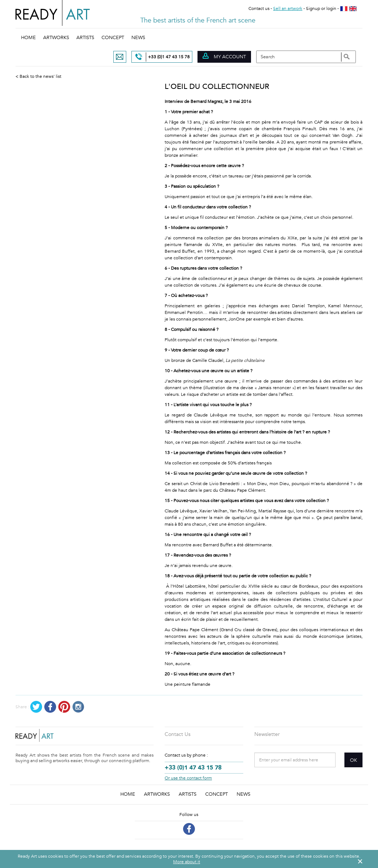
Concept (113, 38)
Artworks (56, 38)
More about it (187, 862)
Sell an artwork (288, 8)
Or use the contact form (188, 778)
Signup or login (321, 8)
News (138, 38)
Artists (85, 38)
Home (28, 38)
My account (224, 56)
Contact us (259, 8)
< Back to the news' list (38, 76)
